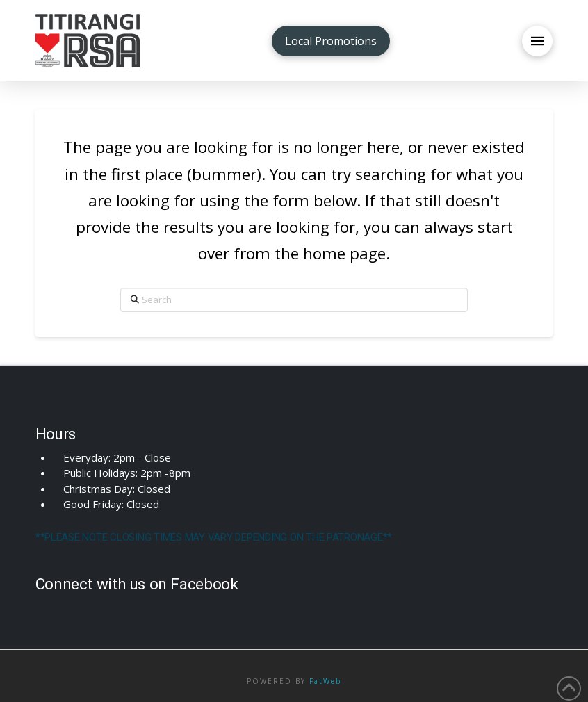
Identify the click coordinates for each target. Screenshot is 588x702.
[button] (537, 41)
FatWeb (325, 681)
